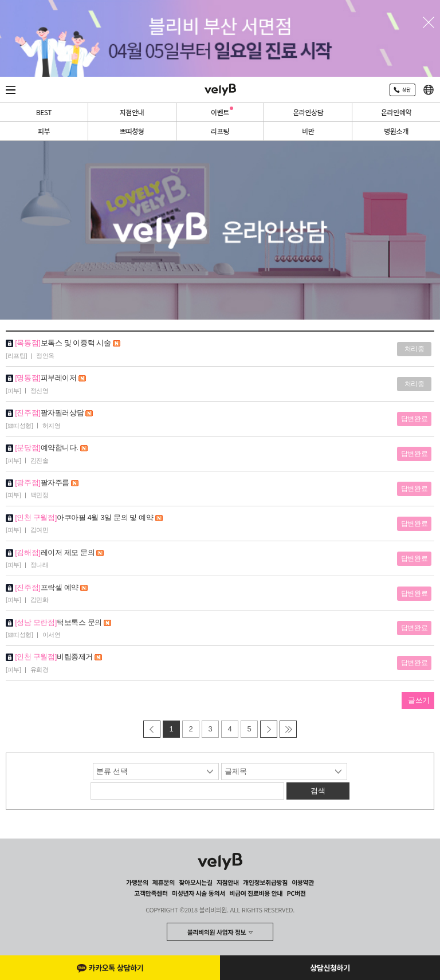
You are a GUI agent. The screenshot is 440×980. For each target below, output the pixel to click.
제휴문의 (164, 882)
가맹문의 (137, 882)
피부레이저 (63, 378)
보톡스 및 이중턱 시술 (80, 343)
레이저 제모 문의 (72, 552)
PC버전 (296, 893)
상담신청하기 (330, 968)
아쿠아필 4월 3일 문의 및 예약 (110, 517)
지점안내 (132, 112)
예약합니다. (64, 448)
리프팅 (220, 131)
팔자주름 (60, 483)
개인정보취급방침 (265, 882)
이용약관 (303, 882)
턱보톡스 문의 (84, 622)
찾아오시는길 (195, 882)
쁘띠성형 (132, 131)
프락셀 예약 (64, 587)
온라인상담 (308, 112)
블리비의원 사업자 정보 (217, 932)
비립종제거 (79, 657)
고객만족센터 (151, 893)
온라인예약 (396, 112)
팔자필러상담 (67, 413)
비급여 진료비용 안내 (256, 893)
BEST (44, 112)
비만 (308, 131)
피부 (44, 131)
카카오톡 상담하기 (110, 968)
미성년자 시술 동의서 (199, 893)
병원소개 (396, 131)
